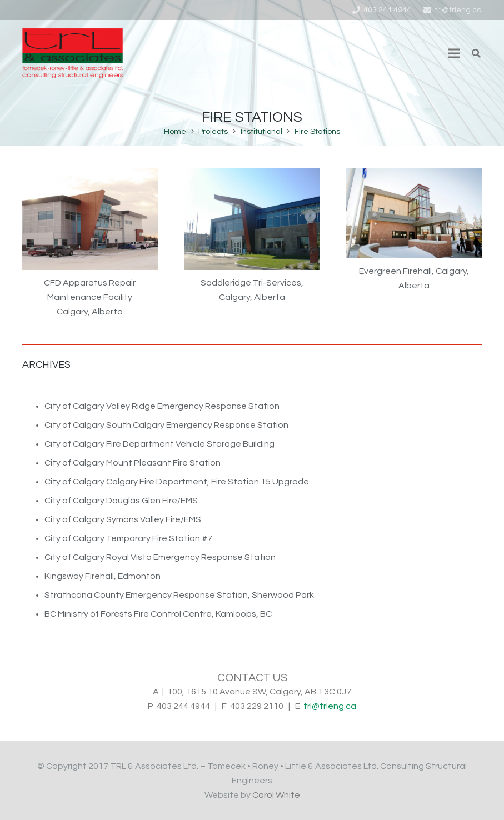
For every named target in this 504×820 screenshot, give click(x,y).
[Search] (476, 54)
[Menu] (454, 53)
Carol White (276, 795)
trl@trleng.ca (330, 706)
